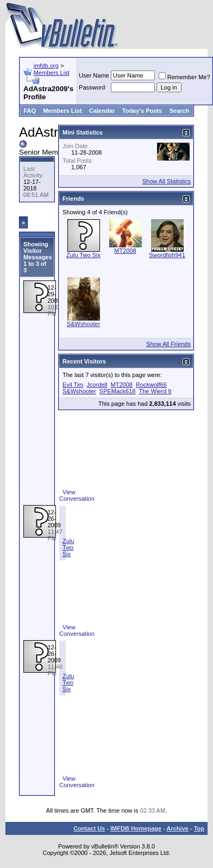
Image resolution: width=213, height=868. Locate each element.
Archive (178, 828)
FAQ (30, 111)
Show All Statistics (167, 181)
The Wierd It (155, 391)
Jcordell (97, 385)
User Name (94, 75)
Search (180, 111)
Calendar (102, 111)
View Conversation (77, 495)
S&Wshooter (84, 324)
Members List (52, 73)
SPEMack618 (118, 391)
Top (199, 828)
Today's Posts (142, 111)
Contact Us (89, 828)
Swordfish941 (167, 255)
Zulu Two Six (68, 547)
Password (92, 87)
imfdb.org (46, 66)
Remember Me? (184, 77)
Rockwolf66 (151, 385)
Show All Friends (168, 344)
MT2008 (125, 251)
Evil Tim (73, 385)
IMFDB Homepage (136, 828)
